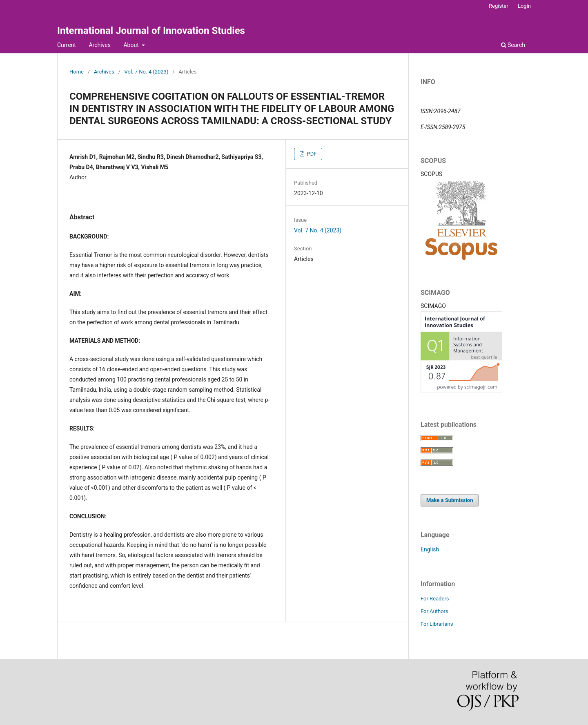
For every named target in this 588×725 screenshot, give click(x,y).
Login (524, 6)
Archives (100, 45)
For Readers (435, 599)
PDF (311, 154)
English (430, 549)
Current (67, 45)
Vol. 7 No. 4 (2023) (147, 72)
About (132, 45)
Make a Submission (450, 500)
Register (499, 6)
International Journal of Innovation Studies (151, 31)
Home (77, 72)
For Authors (434, 611)
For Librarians (437, 624)
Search (513, 45)
